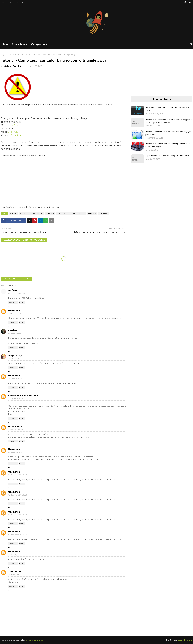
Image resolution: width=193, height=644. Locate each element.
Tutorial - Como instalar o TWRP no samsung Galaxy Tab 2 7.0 (168, 109)
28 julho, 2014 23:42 (16, 379)
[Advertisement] (162, 72)
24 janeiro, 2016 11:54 (17, 555)
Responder (13, 302)
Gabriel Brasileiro (14, 66)
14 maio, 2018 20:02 (16, 575)
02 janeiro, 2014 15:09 (17, 293)
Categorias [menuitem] (38, 44)
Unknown (14, 310)
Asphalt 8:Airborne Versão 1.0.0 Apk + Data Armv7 (167, 156)
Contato (19, 2)
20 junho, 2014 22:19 (16, 359)
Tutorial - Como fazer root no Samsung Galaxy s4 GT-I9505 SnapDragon (168, 145)
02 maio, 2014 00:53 (16, 333)
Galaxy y (92, 213)
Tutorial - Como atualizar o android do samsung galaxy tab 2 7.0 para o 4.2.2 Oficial (168, 121)
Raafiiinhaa (15, 426)
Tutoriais (18, 55)
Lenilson (13, 330)
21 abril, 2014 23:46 (16, 313)
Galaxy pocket (36, 213)
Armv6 (13, 213)
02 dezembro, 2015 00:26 (18, 495)
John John (14, 571)
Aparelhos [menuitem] (18, 44)
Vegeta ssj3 (15, 356)
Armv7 (23, 213)
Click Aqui (13, 125)
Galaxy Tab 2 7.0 (77, 213)
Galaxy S (50, 213)
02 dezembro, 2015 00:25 (18, 475)
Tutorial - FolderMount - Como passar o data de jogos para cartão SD (168, 133)
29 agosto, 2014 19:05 (16, 399)
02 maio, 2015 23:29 (16, 452)
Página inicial (7, 2)
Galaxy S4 (62, 213)
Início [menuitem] (4, 44)
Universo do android (35, 640)
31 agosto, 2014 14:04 (17, 430)
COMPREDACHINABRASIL (23, 396)
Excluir (22, 302)
